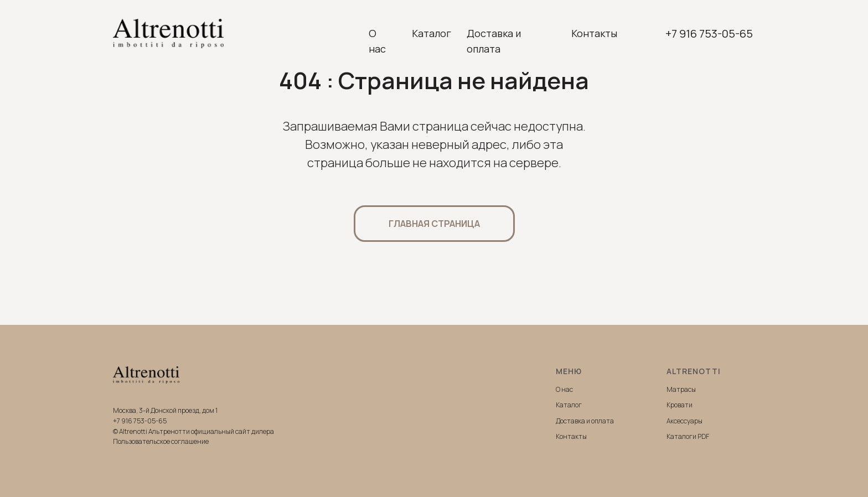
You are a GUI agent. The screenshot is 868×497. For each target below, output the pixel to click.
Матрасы (681, 389)
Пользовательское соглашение (161, 441)
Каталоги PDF (688, 436)
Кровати (680, 405)
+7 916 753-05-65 (709, 33)
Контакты (594, 33)
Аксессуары (684, 421)
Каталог (432, 33)
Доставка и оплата (494, 41)
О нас (377, 41)
